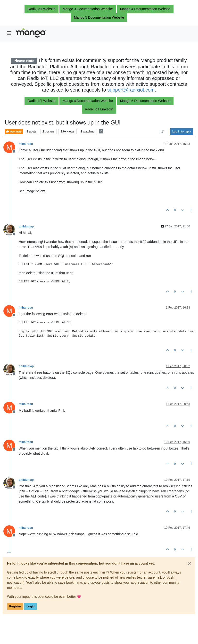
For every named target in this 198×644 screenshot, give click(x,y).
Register (15, 606)
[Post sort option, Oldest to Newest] (162, 132)
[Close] (189, 564)
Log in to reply (182, 132)
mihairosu (26, 144)
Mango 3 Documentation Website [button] (88, 9)
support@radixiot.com (131, 90)
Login (30, 606)
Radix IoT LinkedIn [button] (99, 109)
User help (14, 132)
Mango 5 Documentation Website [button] (99, 17)
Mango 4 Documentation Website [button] (145, 9)
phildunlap (26, 226)
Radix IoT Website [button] (41, 9)
